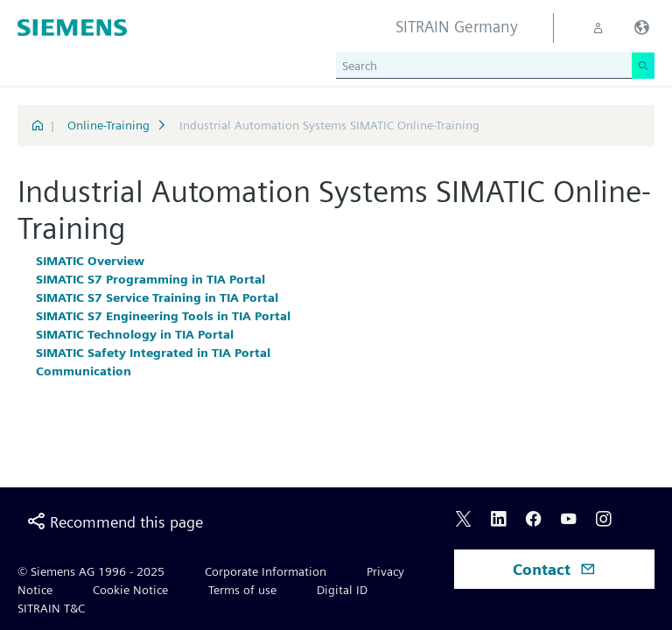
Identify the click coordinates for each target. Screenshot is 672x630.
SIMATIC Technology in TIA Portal (135, 334)
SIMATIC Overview (90, 261)
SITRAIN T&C (51, 608)
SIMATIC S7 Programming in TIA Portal (150, 279)
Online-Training (108, 125)
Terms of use (242, 590)
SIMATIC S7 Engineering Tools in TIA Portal (163, 316)
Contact (554, 569)
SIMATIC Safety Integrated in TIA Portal (153, 353)
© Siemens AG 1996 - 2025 (91, 571)
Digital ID (342, 590)
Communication (84, 371)
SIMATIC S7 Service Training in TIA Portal (157, 297)
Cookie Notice (130, 590)
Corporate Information (266, 571)
